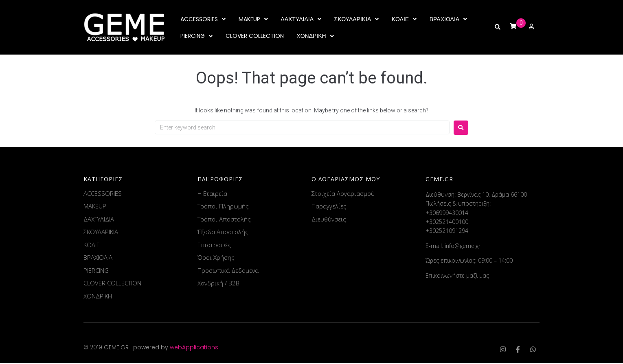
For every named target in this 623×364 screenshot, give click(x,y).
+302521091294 (447, 231)
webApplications (194, 348)
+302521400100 (447, 222)
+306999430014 (447, 213)
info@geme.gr (463, 246)
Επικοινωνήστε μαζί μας (457, 276)
